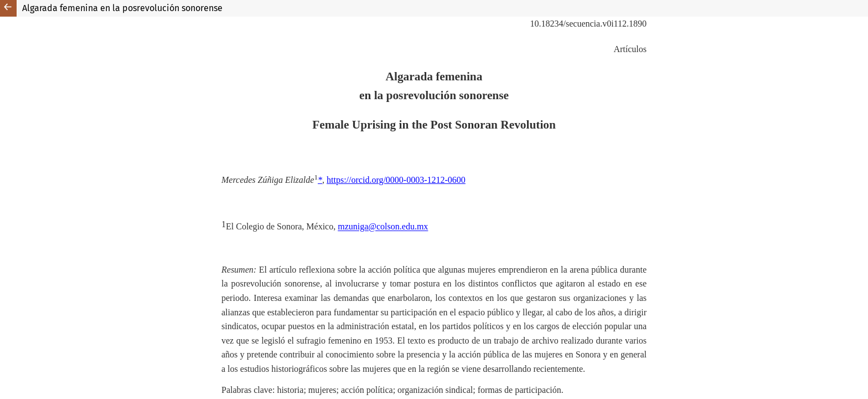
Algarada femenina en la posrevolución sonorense (122, 8)
